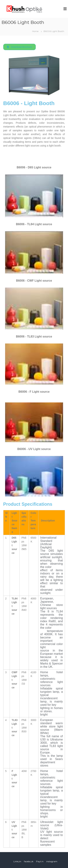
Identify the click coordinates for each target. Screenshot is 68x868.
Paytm (40, 861)
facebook (29, 861)
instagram (52, 861)
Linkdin (17, 861)
